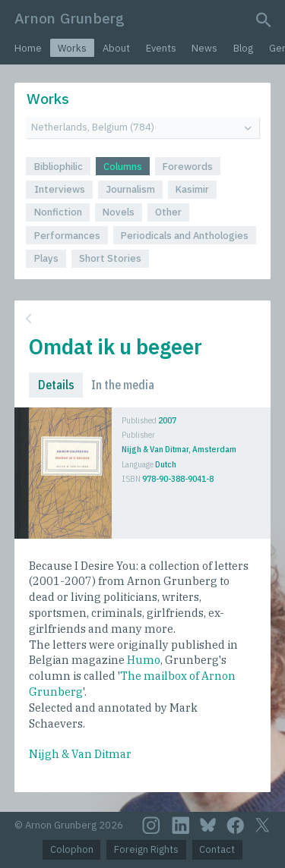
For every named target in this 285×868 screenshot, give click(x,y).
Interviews (60, 189)
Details (56, 385)
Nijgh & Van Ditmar (80, 754)
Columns (123, 167)
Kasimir (192, 189)
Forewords (188, 167)
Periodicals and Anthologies (185, 236)
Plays (46, 258)
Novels (119, 212)
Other (168, 212)
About (116, 48)
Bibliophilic (59, 167)
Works (72, 48)
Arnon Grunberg (70, 18)
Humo (144, 660)
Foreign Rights (146, 849)
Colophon (72, 849)
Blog (243, 48)
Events (161, 48)
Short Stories (110, 258)
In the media (123, 385)
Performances (67, 236)
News (204, 48)
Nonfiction (58, 212)
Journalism (130, 189)
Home (28, 48)
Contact (217, 849)
